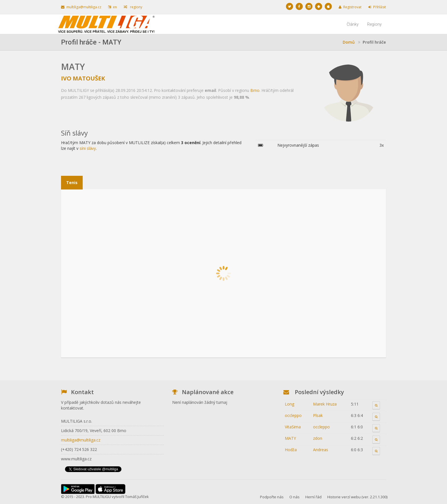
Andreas (321, 450)
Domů (349, 42)
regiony (133, 7)
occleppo (293, 415)
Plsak (318, 415)
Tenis (72, 183)
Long (289, 404)
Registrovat (350, 7)
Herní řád (313, 497)
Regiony (374, 24)
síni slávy (88, 148)
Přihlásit (377, 7)
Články (353, 24)
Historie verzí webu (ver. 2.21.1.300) (357, 497)
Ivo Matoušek (83, 78)
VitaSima (293, 427)
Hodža (291, 450)
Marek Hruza (325, 404)
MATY (290, 438)
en (112, 7)
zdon (318, 438)
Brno (255, 90)
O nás (294, 497)
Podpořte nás (272, 497)
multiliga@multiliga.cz (81, 7)
